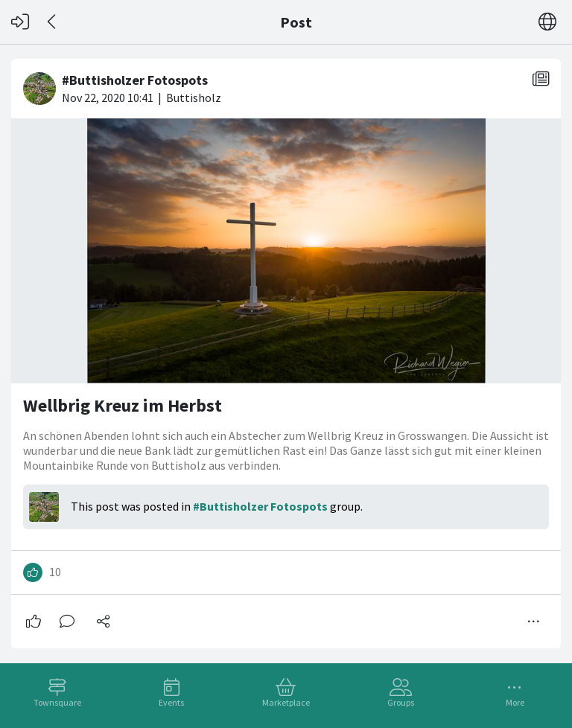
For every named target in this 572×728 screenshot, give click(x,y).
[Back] (53, 22)
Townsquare (57, 702)
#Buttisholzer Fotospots (260, 506)
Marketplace (286, 702)
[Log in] (20, 22)
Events (171, 702)
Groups (401, 702)
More (515, 702)
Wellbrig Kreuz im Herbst (123, 405)
